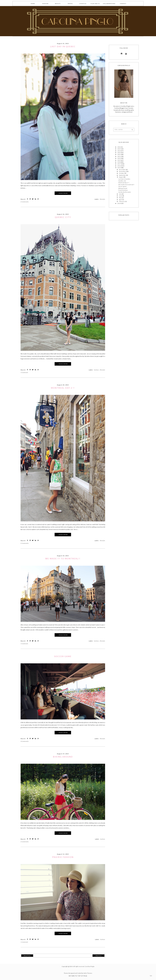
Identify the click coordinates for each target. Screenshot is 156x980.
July (120, 194)
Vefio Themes (88, 973)
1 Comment (24, 372)
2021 (119, 156)
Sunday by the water (125, 192)
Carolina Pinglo (90, 966)
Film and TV (95, 4)
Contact (123, 4)
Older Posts (98, 956)
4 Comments (25, 741)
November (122, 171)
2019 (119, 160)
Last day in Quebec (63, 46)
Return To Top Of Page (78, 976)
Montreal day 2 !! (63, 388)
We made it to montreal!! (63, 559)
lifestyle (83, 4)
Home (33, 4)
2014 (119, 203)
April (121, 200)
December (122, 170)
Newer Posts (27, 956)
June (121, 196)
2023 (119, 153)
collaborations (109, 4)
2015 (119, 168)
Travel (70, 4)
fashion (45, 4)
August (121, 177)
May (120, 198)
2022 (119, 154)
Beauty (58, 4)
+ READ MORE (63, 193)
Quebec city (63, 217)
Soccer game (63, 656)
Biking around (63, 757)
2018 (119, 162)
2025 (119, 149)
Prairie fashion (63, 857)
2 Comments (25, 202)
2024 (119, 151)
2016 (119, 166)
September (123, 175)
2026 (119, 147)
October (122, 173)
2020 (119, 158)
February (122, 201)
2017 (119, 164)
